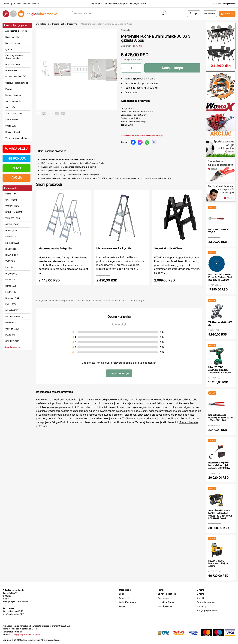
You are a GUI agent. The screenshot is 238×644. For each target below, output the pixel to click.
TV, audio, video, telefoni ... (17, 138)
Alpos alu (125, 30)
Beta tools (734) (12, 298)
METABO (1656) (12, 224)
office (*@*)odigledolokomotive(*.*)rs (25, 635)
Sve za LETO (11, 126)
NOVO (17, 168)
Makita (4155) (11, 194)
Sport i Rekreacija (13, 101)
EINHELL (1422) (12, 237)
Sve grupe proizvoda (207, 610)
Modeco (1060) (12, 243)
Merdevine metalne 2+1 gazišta (55, 251)
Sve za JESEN (12, 120)
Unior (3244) (11, 200)
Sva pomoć (163, 598)
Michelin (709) (12, 310)
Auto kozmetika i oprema (16, 31)
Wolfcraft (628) (12, 329)
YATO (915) (10, 261)
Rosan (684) (11, 323)
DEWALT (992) (12, 255)
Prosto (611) (10, 335)
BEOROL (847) (12, 280)
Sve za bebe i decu (14, 113)
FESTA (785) (11, 292)
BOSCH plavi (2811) (14, 212)
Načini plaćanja (165, 606)
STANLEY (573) (12, 341)
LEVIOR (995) (11, 249)
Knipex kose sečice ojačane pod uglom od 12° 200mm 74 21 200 (220, 418)
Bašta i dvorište (12, 37)
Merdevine (73, 24)
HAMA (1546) (11, 230)
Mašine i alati (11, 70)
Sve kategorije (43, 24)
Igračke (9, 49)
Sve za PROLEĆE (13, 132)
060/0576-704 (140, 4)
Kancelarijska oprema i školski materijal (15, 57)
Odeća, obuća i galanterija (17, 83)
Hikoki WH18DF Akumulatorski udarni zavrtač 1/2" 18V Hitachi (220, 370)
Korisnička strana (22, 4)
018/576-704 (114, 4)
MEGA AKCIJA (17, 149)
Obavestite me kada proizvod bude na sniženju (142, 136)
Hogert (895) (11, 273)
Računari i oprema (13, 95)
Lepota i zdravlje (12, 64)
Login (122, 594)
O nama (200, 594)
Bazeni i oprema (12, 43)
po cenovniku (150, 83)
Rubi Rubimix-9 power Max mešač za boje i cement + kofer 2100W (219, 465)
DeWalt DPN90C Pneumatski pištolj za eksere (218, 563)
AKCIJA (17, 178)
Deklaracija (131, 92)
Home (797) (11, 286)
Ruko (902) (10, 267)
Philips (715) (11, 304)
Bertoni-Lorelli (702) (14, 316)
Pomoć (36, 4)
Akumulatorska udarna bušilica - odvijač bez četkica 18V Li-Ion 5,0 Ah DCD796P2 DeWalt (220, 514)
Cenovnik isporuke (206, 602)
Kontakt (200, 598)
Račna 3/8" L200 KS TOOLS (218, 231)
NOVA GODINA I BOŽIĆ (16, 77)
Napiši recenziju (119, 376)
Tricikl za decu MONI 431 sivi (220, 324)
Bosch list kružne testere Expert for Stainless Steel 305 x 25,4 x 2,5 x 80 (220, 277)
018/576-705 (126, 4)
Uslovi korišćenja (166, 602)
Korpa (122, 606)
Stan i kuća (10, 107)
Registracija (125, 598)
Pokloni (9, 89)
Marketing (7, 4)
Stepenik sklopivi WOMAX (168, 251)
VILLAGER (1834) (13, 218)
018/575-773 (101, 4)
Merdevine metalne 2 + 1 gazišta (114, 251)
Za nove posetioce (167, 594)
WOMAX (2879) (12, 206)
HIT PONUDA (17, 158)
